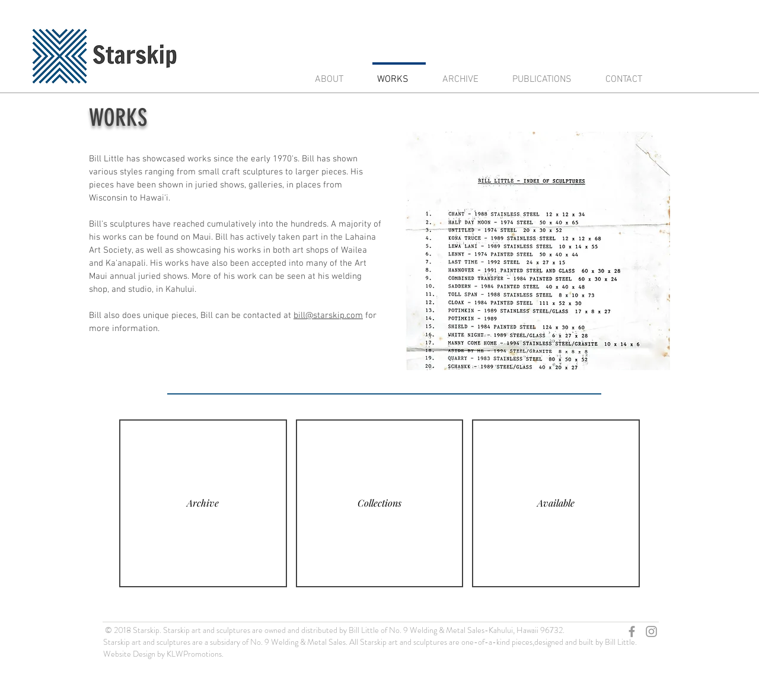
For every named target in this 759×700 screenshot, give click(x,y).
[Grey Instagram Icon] (651, 631)
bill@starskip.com (328, 316)
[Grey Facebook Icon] (632, 631)
